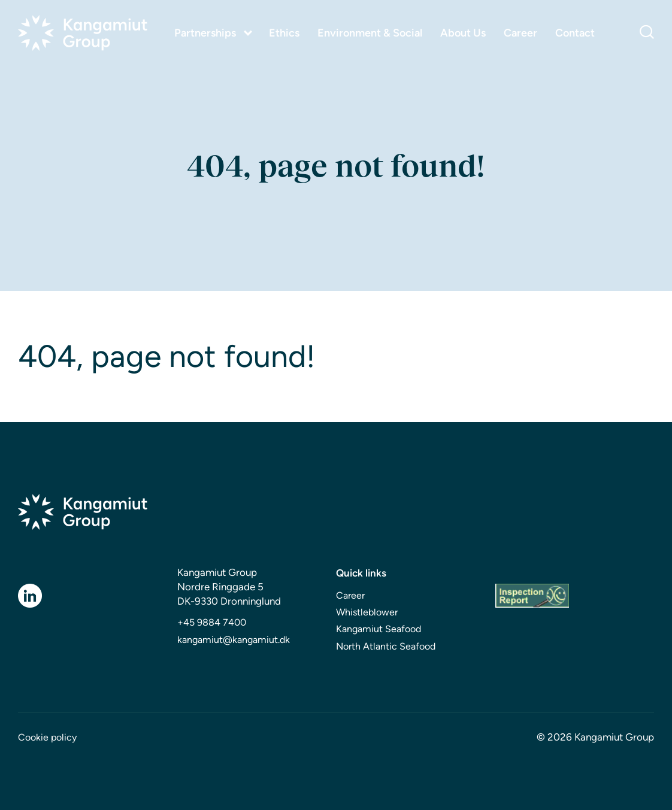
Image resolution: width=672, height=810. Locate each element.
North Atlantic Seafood (386, 646)
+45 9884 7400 (212, 622)
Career (520, 33)
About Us (463, 33)
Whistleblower (367, 612)
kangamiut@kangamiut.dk (234, 640)
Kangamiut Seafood (379, 629)
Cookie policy (47, 737)
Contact (575, 33)
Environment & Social (370, 33)
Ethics (284, 33)
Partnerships (205, 33)
